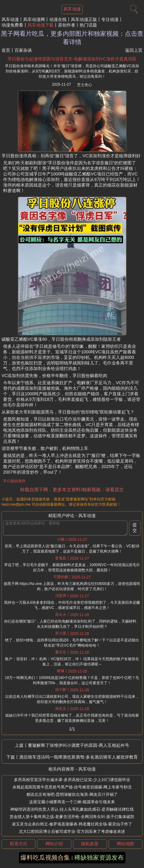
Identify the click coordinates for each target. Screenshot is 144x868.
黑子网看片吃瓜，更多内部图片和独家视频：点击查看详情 (72, 38)
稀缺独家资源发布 (99, 858)
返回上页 (134, 50)
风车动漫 (10, 19)
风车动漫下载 (41, 25)
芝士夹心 (85, 85)
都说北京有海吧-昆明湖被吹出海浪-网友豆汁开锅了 (72, 794)
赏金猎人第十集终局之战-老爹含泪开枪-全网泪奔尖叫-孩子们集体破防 (72, 817)
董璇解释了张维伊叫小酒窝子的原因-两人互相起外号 (79, 745)
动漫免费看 (12, 25)
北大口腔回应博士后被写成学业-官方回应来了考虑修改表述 (72, 831)
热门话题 (88, 25)
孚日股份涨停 (14, 481)
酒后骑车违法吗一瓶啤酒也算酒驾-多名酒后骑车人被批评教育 (79, 757)
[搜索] (133, 8)
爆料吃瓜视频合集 (45, 858)
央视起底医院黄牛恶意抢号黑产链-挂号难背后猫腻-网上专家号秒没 (72, 787)
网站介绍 (54, 844)
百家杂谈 (23, 50)
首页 (6, 50)
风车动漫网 (34, 19)
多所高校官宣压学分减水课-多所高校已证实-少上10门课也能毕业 (72, 780)
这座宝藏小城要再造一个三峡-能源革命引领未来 (72, 802)
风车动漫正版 (84, 19)
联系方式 (19, 844)
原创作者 (67, 25)
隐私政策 (90, 844)
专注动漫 (110, 19)
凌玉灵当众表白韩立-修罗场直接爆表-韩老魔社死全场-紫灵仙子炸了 (72, 824)
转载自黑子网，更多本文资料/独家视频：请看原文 (72, 490)
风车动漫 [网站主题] (72, 9)
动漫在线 (58, 19)
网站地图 (125, 844)
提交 (135, 528)
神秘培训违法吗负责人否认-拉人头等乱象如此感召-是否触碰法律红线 (72, 809)
